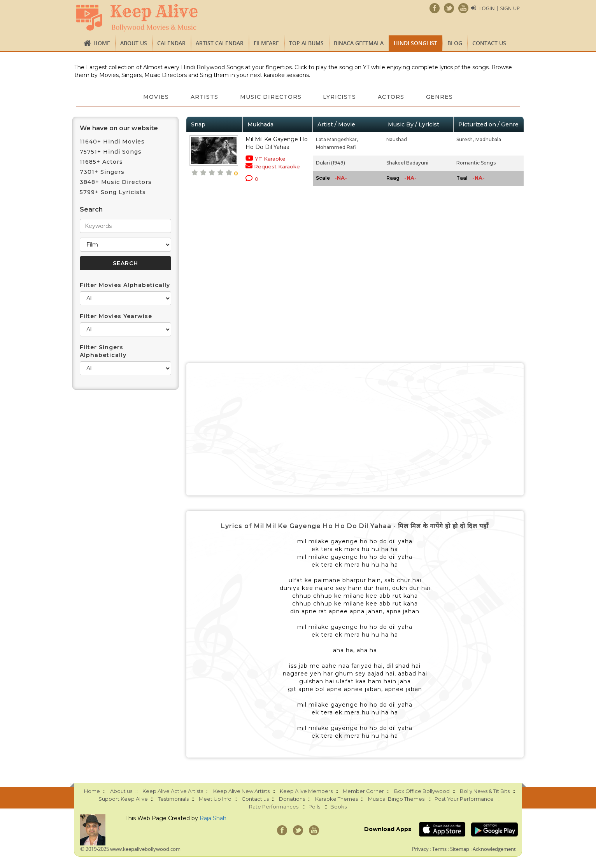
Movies (156, 97)
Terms (439, 849)
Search (91, 209)
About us (134, 43)
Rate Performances (274, 807)
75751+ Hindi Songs (111, 152)
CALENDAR (171, 43)
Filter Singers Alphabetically (103, 351)
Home (102, 43)
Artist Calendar (220, 43)
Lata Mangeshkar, (337, 139)
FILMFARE (266, 43)
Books (338, 807)
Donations (292, 799)
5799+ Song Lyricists (113, 192)
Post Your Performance (464, 799)
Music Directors (271, 97)
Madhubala (488, 139)
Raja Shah (213, 818)
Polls (314, 807)
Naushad (397, 139)
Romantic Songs (476, 163)
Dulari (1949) (330, 163)
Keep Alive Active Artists (173, 791)
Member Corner (363, 791)
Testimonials (173, 799)
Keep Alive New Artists (241, 791)
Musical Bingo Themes (396, 799)
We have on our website (119, 128)
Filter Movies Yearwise (116, 316)
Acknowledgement (494, 849)
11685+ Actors (101, 162)
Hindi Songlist (415, 43)
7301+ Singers (102, 172)
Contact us (489, 43)
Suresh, (465, 139)
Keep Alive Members (306, 791)
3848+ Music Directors (116, 182)
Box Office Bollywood (422, 791)
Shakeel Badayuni (407, 163)
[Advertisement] (355, 429)
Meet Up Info (215, 799)
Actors (391, 97)
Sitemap (460, 849)
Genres (440, 97)
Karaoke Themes (337, 799)
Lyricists (340, 97)
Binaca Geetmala (359, 43)
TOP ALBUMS (306, 43)
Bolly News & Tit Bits (485, 791)
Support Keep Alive (123, 799)
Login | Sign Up (500, 8)
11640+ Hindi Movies (112, 142)
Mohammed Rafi (336, 147)
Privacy (420, 849)
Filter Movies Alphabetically (125, 285)
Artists (204, 97)
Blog (455, 43)
